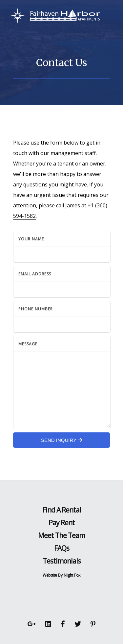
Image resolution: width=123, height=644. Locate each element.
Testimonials (62, 561)
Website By (53, 575)
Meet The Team (61, 535)
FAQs (62, 548)
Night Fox (72, 575)
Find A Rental (62, 510)
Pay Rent (62, 523)
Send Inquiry (61, 440)
